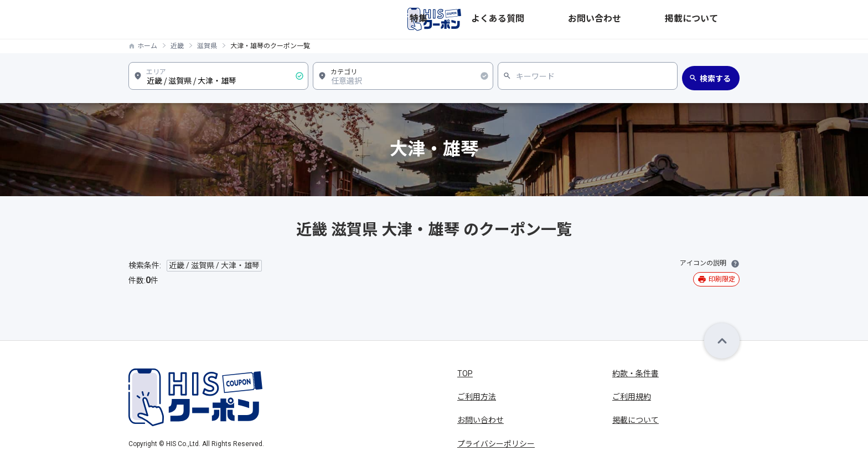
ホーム (147, 46)
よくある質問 (597, 19)
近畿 (177, 46)
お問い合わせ (657, 19)
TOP (465, 373)
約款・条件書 (635, 373)
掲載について (716, 19)
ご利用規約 (632, 397)
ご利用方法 (477, 397)
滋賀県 (207, 46)
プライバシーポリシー (496, 444)
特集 (552, 19)
